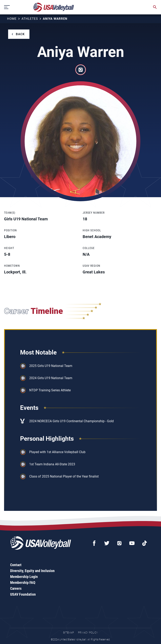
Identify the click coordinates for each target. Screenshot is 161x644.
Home (12, 19)
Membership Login (24, 577)
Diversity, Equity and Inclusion (32, 571)
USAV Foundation (23, 594)
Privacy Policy (88, 633)
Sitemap (69, 633)
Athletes (30, 19)
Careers (16, 588)
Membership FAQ (23, 583)
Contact (16, 565)
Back (20, 34)
